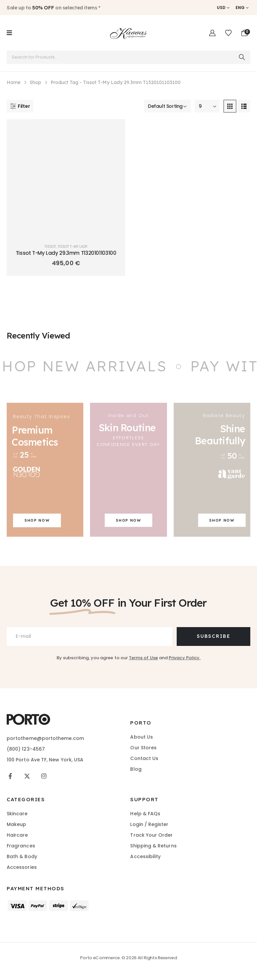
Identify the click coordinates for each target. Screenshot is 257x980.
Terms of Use (143, 658)
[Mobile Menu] (9, 33)
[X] (27, 776)
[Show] (207, 106)
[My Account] (212, 33)
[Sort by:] (167, 106)
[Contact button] (213, 636)
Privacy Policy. (185, 658)
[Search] (242, 57)
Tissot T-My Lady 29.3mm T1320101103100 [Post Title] (66, 253)
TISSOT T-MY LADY (72, 247)
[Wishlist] (228, 33)
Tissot (50, 247)
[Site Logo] (128, 33)
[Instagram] (44, 776)
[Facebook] (10, 776)
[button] (20, 106)
